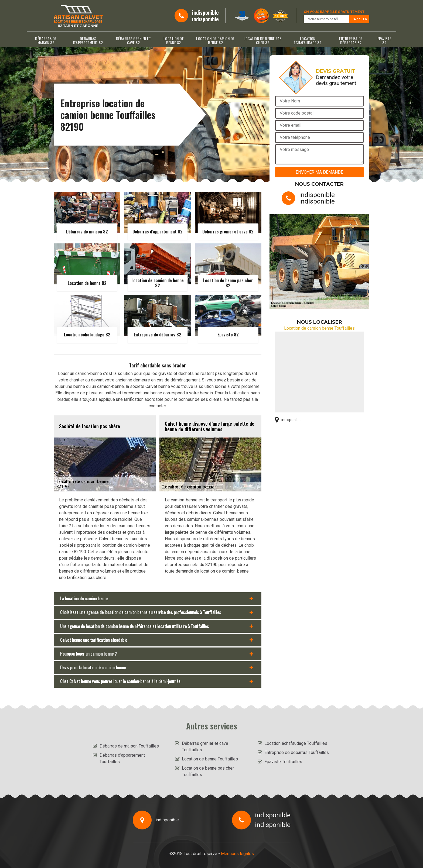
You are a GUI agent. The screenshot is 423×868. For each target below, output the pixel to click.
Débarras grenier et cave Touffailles (205, 747)
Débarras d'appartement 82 (88, 40)
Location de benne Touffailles (210, 759)
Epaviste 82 (384, 40)
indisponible (205, 12)
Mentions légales (237, 854)
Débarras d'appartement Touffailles (122, 758)
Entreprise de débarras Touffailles (297, 752)
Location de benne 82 (174, 40)
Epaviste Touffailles (283, 762)
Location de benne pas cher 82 (263, 40)
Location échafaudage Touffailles (296, 743)
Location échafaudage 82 (308, 40)
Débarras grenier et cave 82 (134, 40)
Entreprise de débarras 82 (351, 40)
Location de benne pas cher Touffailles (208, 771)
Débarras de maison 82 (46, 40)
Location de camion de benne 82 (215, 40)
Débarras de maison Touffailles (129, 746)
